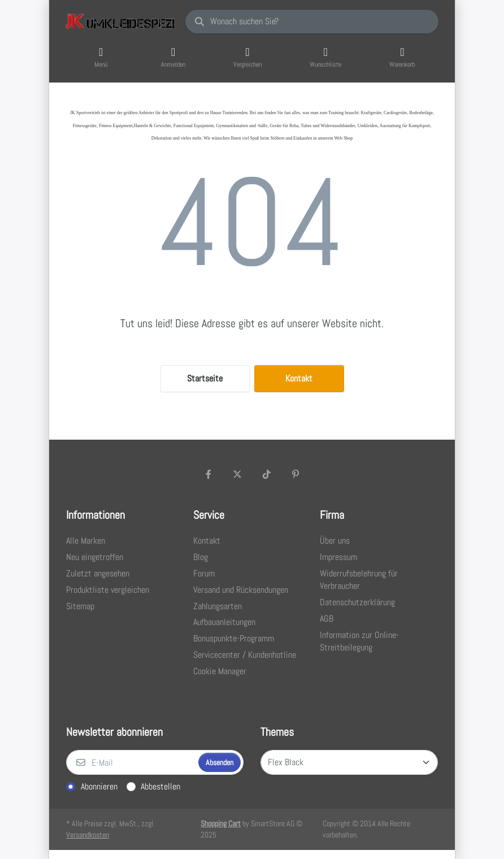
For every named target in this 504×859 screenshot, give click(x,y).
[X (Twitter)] (237, 474)
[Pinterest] (296, 474)
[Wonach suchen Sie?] (312, 21)
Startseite (205, 378)
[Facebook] (208, 474)
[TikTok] (267, 474)
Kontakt (299, 378)
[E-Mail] (131, 762)
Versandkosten (88, 835)
